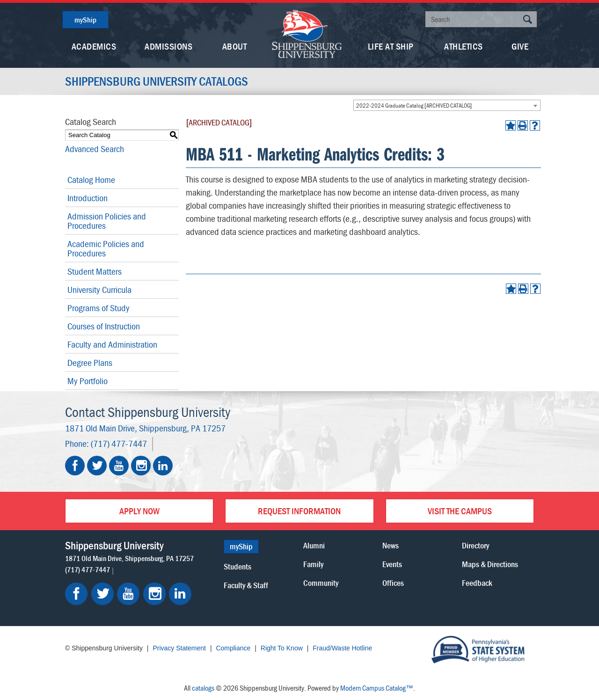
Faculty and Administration (112, 344)
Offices (393, 583)
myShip (85, 20)
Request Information (299, 511)
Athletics (464, 46)
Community (321, 583)
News (391, 545)
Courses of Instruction (104, 326)
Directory (475, 545)
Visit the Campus (460, 511)
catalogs (203, 688)
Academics (94, 46)
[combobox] (447, 105)
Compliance (233, 648)
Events (392, 564)
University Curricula (99, 289)
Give (520, 46)
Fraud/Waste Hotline (342, 648)
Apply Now (139, 511)
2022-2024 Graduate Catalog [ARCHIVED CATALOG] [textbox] (414, 106)
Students (237, 566)
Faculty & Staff (246, 585)
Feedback (477, 583)
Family (313, 564)
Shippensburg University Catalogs (157, 81)
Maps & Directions (490, 564)
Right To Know (282, 648)
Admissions (168, 46)
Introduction (88, 198)
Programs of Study (99, 308)
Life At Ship (391, 46)
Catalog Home (91, 179)
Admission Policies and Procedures (107, 221)
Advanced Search (95, 149)
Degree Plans (90, 362)
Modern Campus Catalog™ (377, 688)
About (235, 46)
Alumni (314, 545)
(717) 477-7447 (119, 443)
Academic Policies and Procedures (106, 248)
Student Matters (95, 271)
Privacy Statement (179, 648)
